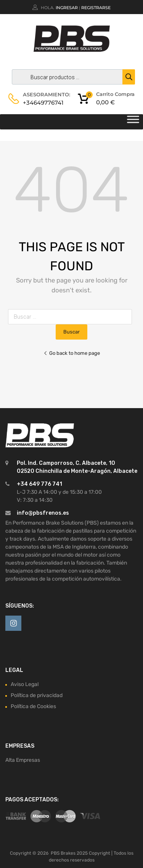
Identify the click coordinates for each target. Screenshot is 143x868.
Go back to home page (72, 353)
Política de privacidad (37, 695)
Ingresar (67, 8)
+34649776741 (42, 103)
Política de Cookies (33, 706)
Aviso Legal (25, 684)
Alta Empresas (23, 760)
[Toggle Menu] (133, 122)
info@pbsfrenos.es (43, 513)
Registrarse (96, 8)
